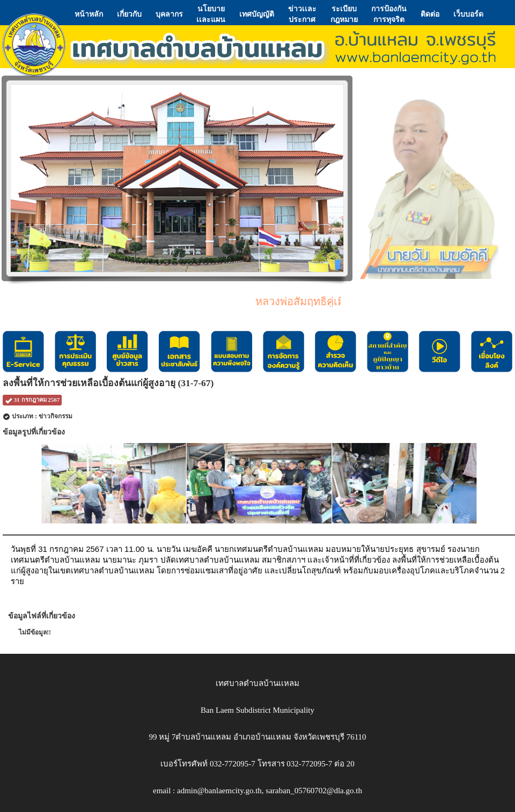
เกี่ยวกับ (129, 14)
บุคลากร (169, 14)
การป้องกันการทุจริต (389, 14)
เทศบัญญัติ (257, 14)
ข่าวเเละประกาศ (302, 14)
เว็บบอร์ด (468, 14)
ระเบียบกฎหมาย (344, 14)
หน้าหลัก (89, 14)
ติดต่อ (430, 14)
